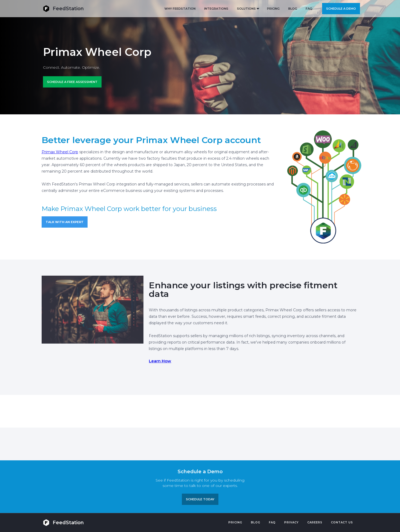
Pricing (235, 522)
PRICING (273, 9)
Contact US (342, 522)
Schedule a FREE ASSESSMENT (72, 82)
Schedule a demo (341, 9)
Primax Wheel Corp (60, 152)
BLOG (293, 9)
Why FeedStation (180, 9)
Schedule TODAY (200, 499)
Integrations (216, 9)
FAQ (309, 9)
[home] (63, 8)
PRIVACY (291, 522)
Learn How (160, 361)
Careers (315, 522)
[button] (248, 9)
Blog (256, 522)
